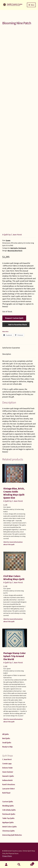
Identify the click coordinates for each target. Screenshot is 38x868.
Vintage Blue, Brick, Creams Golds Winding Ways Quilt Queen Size (14, 493)
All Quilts (6, 734)
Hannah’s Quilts (8, 776)
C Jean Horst (7, 759)
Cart (30, 863)
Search (19, 865)
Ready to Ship (7, 747)
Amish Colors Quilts (10, 827)
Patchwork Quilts (9, 814)
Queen (8, 240)
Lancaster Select (9, 789)
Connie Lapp (7, 764)
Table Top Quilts (8, 818)
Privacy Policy (7, 856)
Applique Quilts (8, 822)
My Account (6, 865)
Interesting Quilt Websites (12, 835)
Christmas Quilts (9, 831)
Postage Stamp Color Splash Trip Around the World (14, 656)
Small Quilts (7, 743)
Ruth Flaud (6, 793)
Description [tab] (7, 354)
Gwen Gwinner (8, 772)
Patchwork (22, 248)
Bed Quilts (14, 248)
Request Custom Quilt (14, 318)
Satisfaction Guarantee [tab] (11, 348)
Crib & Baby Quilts (9, 810)
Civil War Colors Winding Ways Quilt (14, 578)
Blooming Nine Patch (15, 251)
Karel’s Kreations (9, 784)
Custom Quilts (8, 802)
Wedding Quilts (8, 806)
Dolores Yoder (7, 768)
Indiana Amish (7, 780)
